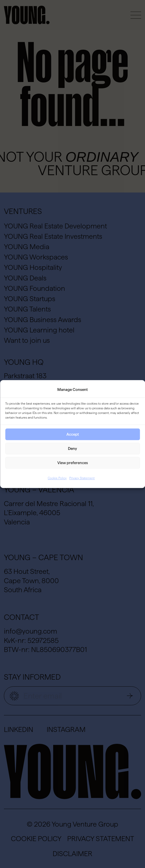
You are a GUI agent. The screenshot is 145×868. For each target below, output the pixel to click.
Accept (73, 434)
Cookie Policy (57, 478)
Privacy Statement (82, 478)
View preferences (73, 463)
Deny (72, 448)
